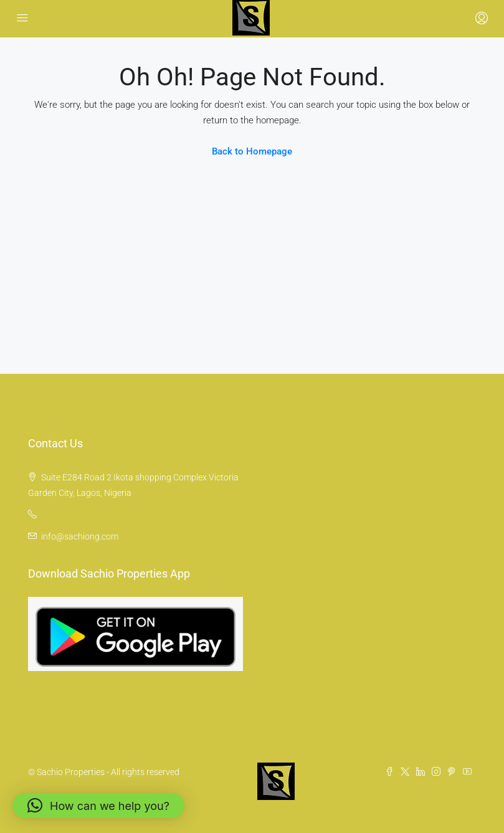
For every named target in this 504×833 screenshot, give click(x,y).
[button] (98, 806)
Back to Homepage (252, 151)
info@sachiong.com (80, 536)
